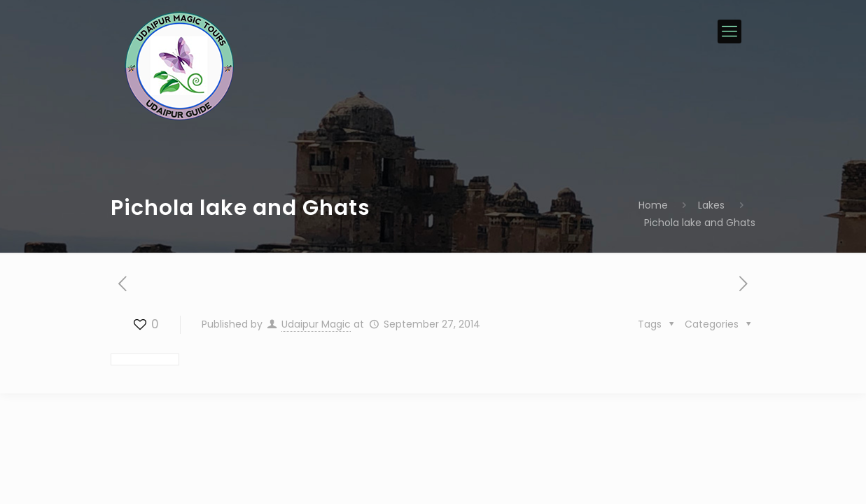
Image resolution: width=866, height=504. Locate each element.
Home (653, 205)
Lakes (711, 205)
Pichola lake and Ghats (700, 223)
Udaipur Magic (316, 324)
